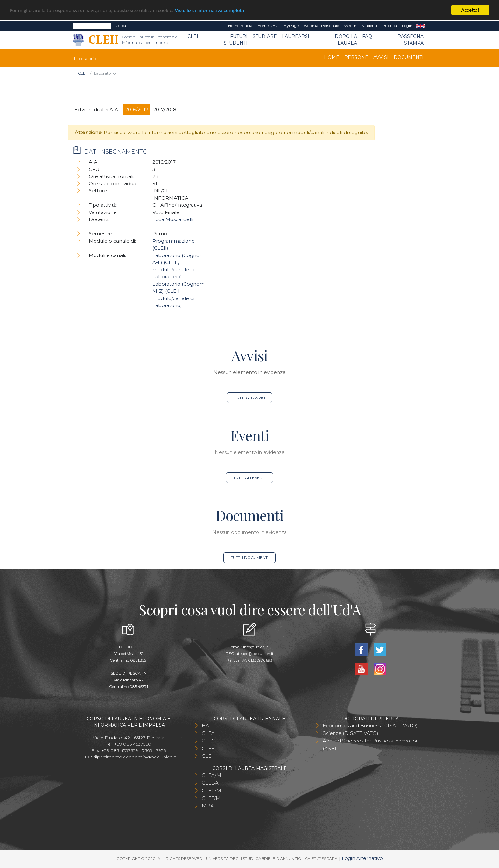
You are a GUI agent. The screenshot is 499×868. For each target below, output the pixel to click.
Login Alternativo (362, 858)
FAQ (367, 36)
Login (407, 26)
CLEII (194, 36)
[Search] (92, 26)
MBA (208, 806)
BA (205, 725)
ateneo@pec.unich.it (255, 653)
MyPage (291, 26)
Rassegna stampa (411, 40)
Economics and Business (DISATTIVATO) (370, 725)
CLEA (208, 733)
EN (421, 26)
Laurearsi (296, 36)
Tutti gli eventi (250, 478)
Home (332, 57)
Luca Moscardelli (173, 219)
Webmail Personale (321, 26)
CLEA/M (211, 775)
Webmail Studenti (361, 26)
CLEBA (210, 783)
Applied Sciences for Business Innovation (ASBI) (371, 745)
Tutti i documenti (250, 558)
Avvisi (381, 57)
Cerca (121, 26)
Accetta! (471, 10)
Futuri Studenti (236, 40)
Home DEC (268, 26)
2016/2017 (137, 109)
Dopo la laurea (346, 40)
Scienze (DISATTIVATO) (351, 733)
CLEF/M (211, 798)
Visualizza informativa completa (210, 10)
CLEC (208, 741)
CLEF (208, 748)
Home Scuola (240, 26)
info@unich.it (256, 647)
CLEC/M (211, 790)
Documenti (409, 57)
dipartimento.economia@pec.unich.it (135, 757)
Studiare (265, 36)
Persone (356, 57)
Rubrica (390, 26)
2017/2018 (165, 109)
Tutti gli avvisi (250, 398)
